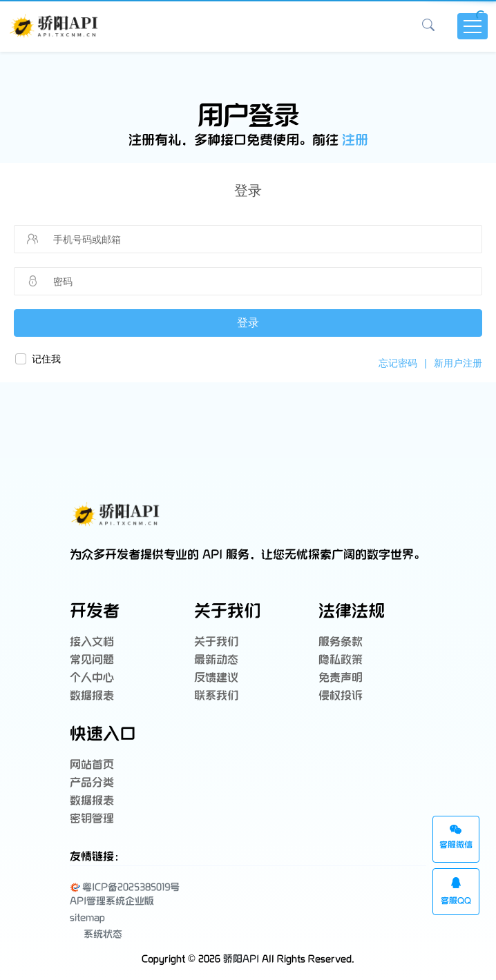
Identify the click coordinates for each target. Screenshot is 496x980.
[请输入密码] (240, 282)
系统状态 (96, 934)
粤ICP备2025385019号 (125, 887)
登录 (248, 323)
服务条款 (341, 642)
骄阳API (241, 959)
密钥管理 (92, 819)
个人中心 (92, 678)
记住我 (46, 359)
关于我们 (216, 642)
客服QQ (456, 892)
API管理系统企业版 (112, 901)
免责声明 (341, 678)
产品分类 (92, 783)
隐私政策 (341, 660)
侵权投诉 (341, 696)
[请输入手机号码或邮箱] (240, 239)
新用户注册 (458, 363)
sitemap (87, 918)
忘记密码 (398, 363)
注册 (355, 140)
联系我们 (216, 696)
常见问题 (92, 660)
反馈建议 (216, 678)
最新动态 (216, 660)
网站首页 (92, 765)
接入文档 (92, 642)
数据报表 (92, 696)
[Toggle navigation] (473, 26)
